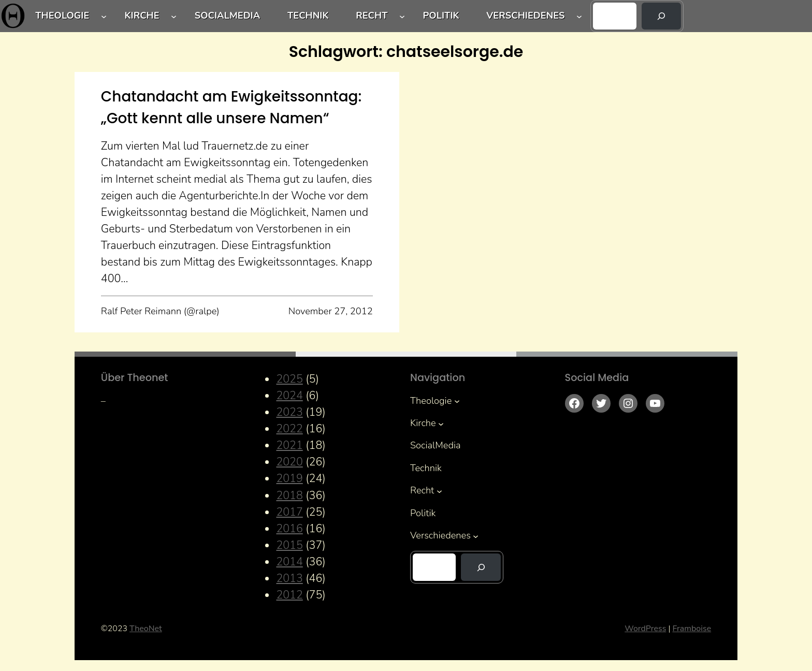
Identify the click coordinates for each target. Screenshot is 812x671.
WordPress (645, 629)
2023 (289, 412)
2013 (289, 578)
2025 (289, 379)
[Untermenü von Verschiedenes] (579, 16)
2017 (289, 512)
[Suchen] (662, 16)
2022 (289, 429)
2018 (289, 495)
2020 (289, 462)
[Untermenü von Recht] (402, 16)
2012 (289, 595)
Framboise (692, 629)
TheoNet (146, 629)
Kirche (142, 16)
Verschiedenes (525, 16)
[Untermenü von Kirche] (174, 16)
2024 (289, 396)
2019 (289, 478)
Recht (372, 16)
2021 (289, 445)
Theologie (62, 16)
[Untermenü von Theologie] (104, 16)
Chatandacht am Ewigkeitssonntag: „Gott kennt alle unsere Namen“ (231, 107)
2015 (289, 545)
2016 (289, 529)
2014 (289, 562)
